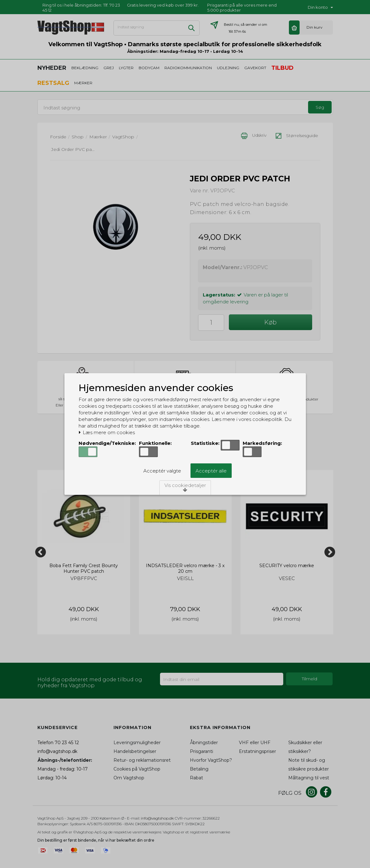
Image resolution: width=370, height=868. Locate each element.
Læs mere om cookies (107, 433)
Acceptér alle (211, 471)
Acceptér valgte (162, 471)
